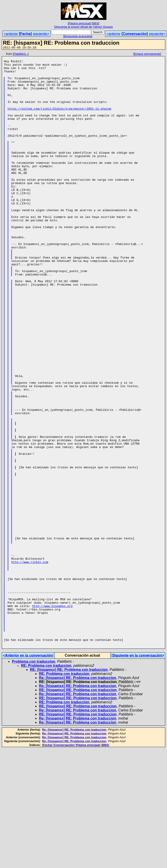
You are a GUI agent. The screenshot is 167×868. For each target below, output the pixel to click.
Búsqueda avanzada (78, 36)
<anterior (11, 34)
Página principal (79, 23)
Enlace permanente (147, 54)
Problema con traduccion (34, 781)
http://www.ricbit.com (30, 664)
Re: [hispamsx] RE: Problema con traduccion (78, 797)
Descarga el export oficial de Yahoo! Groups (83, 27)
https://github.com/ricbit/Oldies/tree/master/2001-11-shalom (59, 120)
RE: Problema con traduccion (46, 785)
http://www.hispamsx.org (52, 717)
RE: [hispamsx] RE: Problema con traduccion (69, 789)
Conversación (135, 34)
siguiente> (41, 34)
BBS (96, 23)
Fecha (25, 34)
